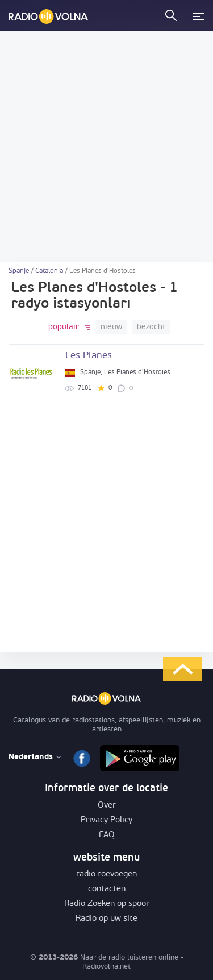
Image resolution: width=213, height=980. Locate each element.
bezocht (151, 327)
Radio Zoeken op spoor (107, 904)
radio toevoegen (106, 874)
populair (64, 327)
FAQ (107, 835)
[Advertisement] (106, 146)
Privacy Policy (106, 820)
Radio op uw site (106, 919)
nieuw (111, 327)
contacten (107, 889)
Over (107, 806)
